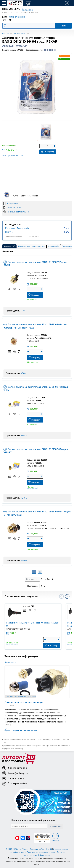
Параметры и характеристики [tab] (32, 246)
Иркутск (9, 232)
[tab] (9, 246)
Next (67, 596)
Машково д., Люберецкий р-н (18, 228)
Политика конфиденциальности (41, 852)
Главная (6, 33)
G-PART (24, 560)
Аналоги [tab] (9, 246)
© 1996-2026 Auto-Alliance (17, 849)
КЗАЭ (23, 373)
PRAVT (24, 311)
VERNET (24, 435)
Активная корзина (17, 17)
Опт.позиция (64, 59)
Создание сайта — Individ (41, 849)
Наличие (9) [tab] (53, 246)
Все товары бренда (29, 196)
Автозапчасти (19, 33)
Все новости (10, 662)
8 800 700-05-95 (14, 761)
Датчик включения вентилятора (24, 702)
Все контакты (27, 9)
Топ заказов (64, 56)
